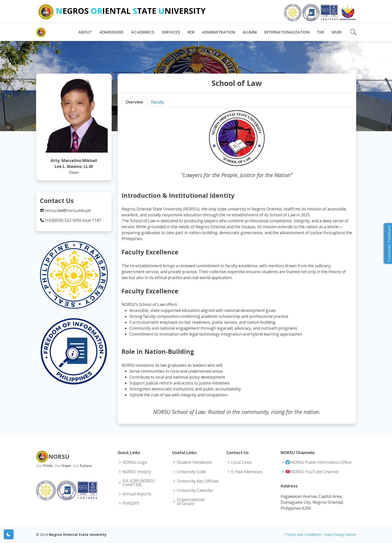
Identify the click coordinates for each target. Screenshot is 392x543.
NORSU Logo (135, 462)
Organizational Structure (191, 502)
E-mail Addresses (247, 472)
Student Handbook (194, 462)
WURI (337, 32)
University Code (191, 472)
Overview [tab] (134, 102)
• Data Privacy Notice (339, 534)
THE (320, 32)
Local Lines (241, 462)
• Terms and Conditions (302, 534)
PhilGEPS (131, 503)
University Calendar (195, 490)
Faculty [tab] (158, 102)
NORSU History (137, 472)
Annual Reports (137, 494)
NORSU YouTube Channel (315, 472)
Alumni (250, 32)
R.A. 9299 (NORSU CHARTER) (139, 483)
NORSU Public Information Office (321, 462)
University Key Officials (198, 481)
